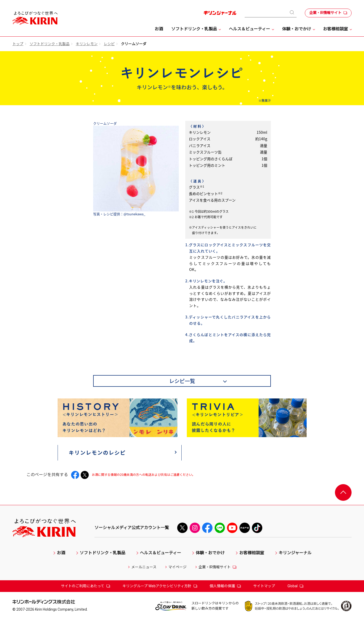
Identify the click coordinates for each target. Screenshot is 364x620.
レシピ (109, 44)
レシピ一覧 (182, 381)
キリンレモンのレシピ (98, 453)
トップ (18, 44)
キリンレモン (87, 44)
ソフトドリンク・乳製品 (50, 44)
